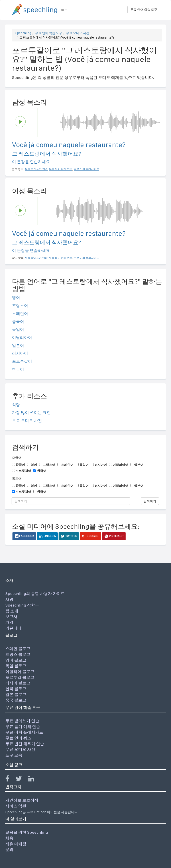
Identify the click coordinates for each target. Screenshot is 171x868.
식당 (16, 405)
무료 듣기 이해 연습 (23, 727)
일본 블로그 (16, 694)
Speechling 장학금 (22, 605)
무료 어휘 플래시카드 (24, 732)
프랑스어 (20, 305)
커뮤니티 (13, 628)
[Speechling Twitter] (21, 780)
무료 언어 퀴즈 (18, 738)
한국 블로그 (16, 689)
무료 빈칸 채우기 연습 (25, 744)
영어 (16, 297)
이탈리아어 (22, 337)
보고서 (11, 616)
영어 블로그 (16, 660)
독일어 (18, 329)
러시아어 (20, 353)
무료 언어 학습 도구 (144, 10)
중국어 (18, 322)
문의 (9, 849)
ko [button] (64, 10)
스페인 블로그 (18, 649)
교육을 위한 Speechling (27, 832)
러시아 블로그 (18, 683)
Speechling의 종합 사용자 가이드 (35, 593)
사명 (9, 599)
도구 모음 (14, 755)
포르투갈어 (22, 361)
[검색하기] (71, 501)
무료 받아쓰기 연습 (22, 721)
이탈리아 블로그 (20, 672)
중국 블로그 (16, 700)
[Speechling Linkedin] (34, 780)
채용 (9, 838)
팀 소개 (12, 611)
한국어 (18, 369)
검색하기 (150, 501)
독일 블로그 (16, 666)
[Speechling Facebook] (10, 780)
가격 (9, 622)
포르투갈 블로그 (20, 677)
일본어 (18, 345)
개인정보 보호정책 (22, 800)
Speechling (23, 33)
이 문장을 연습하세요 (31, 162)
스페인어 (20, 314)
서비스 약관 (16, 806)
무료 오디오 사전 (78, 33)
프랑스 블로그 (18, 654)
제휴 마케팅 (16, 844)
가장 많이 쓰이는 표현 (31, 412)
